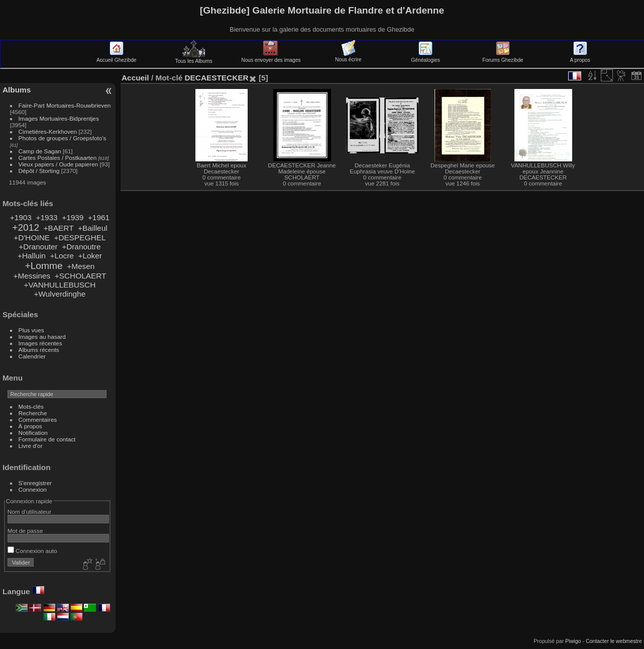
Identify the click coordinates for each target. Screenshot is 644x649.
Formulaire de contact (47, 439)
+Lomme (43, 266)
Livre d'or (31, 446)
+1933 (46, 217)
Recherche (33, 413)
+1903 (21, 217)
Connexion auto (32, 551)
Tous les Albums (194, 58)
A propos (580, 57)
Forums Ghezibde (503, 57)
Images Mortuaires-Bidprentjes (59, 118)
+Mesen (81, 266)
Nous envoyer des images (271, 57)
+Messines (32, 276)
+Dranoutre (81, 247)
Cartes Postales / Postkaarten (58, 158)
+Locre (62, 256)
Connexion (33, 489)
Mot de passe (25, 531)
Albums (17, 90)
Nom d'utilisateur (29, 512)
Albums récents (39, 350)
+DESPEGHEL (80, 238)
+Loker (90, 256)
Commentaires (38, 420)
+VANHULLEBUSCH (60, 285)
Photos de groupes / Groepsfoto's (63, 138)
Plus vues (31, 330)
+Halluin (32, 256)
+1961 (99, 217)
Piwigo (573, 641)
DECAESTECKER (216, 78)
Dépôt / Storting (39, 171)
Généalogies (425, 57)
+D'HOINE (32, 238)
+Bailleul (93, 228)
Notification (33, 433)
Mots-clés (31, 406)
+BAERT (59, 228)
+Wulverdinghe (60, 294)
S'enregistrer (35, 483)
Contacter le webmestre (614, 641)
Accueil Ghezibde (117, 57)
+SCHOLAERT (81, 276)
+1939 (73, 217)
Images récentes (40, 343)
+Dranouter (38, 247)
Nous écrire (348, 57)
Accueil (135, 78)
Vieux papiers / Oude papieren (59, 164)
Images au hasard (42, 337)
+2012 (26, 227)
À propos (30, 426)
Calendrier (32, 356)
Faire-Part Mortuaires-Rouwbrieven (65, 105)
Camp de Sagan (40, 151)
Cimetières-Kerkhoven (48, 131)
